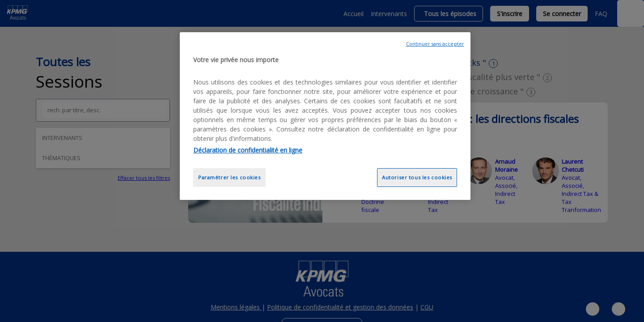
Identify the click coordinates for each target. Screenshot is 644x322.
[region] (325, 116)
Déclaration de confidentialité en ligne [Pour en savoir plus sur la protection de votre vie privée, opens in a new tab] (248, 150)
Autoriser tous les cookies (417, 177)
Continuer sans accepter (435, 44)
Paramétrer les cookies (229, 177)
